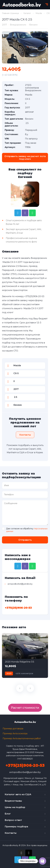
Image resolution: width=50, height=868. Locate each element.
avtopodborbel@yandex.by (25, 772)
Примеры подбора (16, 826)
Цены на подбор (15, 807)
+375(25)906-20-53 (34, 296)
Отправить (25, 540)
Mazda (39, 13)
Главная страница (10, 13)
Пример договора (13, 729)
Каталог (27, 13)
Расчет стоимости (25, 708)
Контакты (11, 833)
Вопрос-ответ (13, 820)
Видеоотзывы (13, 801)
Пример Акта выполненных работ (22, 738)
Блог (8, 814)
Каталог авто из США (18, 794)
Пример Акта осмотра (15, 734)
